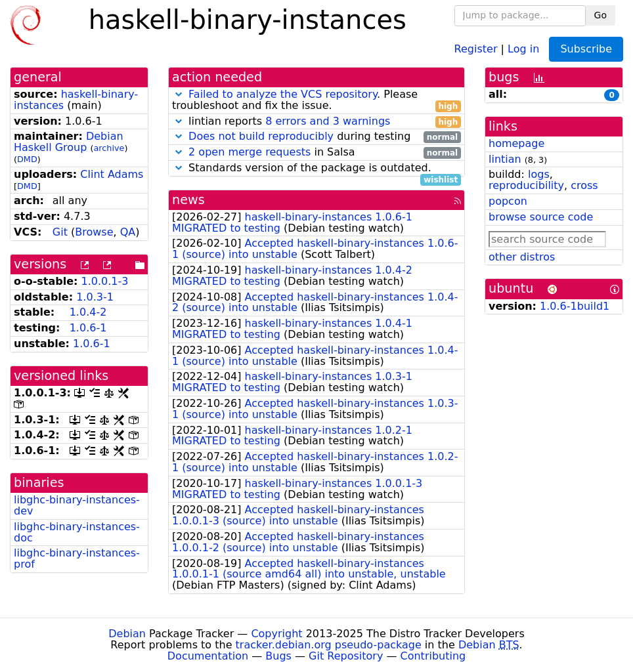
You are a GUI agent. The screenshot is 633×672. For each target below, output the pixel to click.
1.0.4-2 (88, 312)
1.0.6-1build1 (575, 306)
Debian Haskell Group (69, 142)
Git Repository (346, 656)
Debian (127, 634)
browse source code (541, 217)
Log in (523, 48)
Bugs (278, 656)
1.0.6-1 (88, 328)
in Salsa (316, 153)
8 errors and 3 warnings (328, 121)
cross (584, 185)
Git (60, 232)
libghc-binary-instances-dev (77, 505)
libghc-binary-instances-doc (77, 532)
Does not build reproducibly (261, 136)
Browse (94, 232)
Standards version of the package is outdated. (316, 168)
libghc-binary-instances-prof (77, 558)
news (188, 200)
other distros (522, 257)
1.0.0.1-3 (105, 281)
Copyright (276, 634)
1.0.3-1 (95, 297)
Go (600, 15)
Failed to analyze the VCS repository (283, 94)
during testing (316, 137)
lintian (505, 159)
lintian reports (316, 122)
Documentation (208, 656)
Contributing (433, 656)
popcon (508, 201)
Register (476, 48)
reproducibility (526, 185)
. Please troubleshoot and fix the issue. (316, 100)
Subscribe (586, 49)
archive (109, 148)
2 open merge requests (250, 152)
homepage (516, 143)
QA (128, 232)
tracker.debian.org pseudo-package (329, 645)
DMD (27, 159)
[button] (179, 94)
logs (539, 174)
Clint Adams (112, 174)
